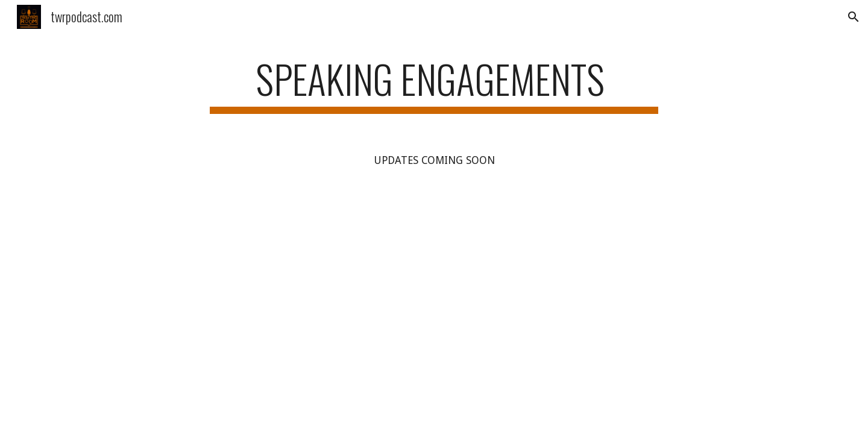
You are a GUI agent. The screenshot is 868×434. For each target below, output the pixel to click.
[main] (434, 85)
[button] (854, 17)
